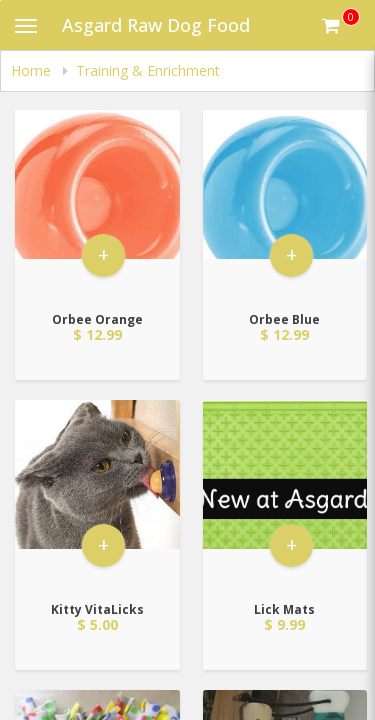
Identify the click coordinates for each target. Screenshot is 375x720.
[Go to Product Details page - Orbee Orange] (97, 204)
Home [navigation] (33, 70)
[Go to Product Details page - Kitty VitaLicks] (97, 494)
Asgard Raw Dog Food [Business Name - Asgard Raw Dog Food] (156, 25)
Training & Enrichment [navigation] (148, 70)
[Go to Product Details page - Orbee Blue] (285, 204)
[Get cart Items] (341, 25)
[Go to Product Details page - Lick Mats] (285, 494)
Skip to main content (0, 0)
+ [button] (103, 254)
